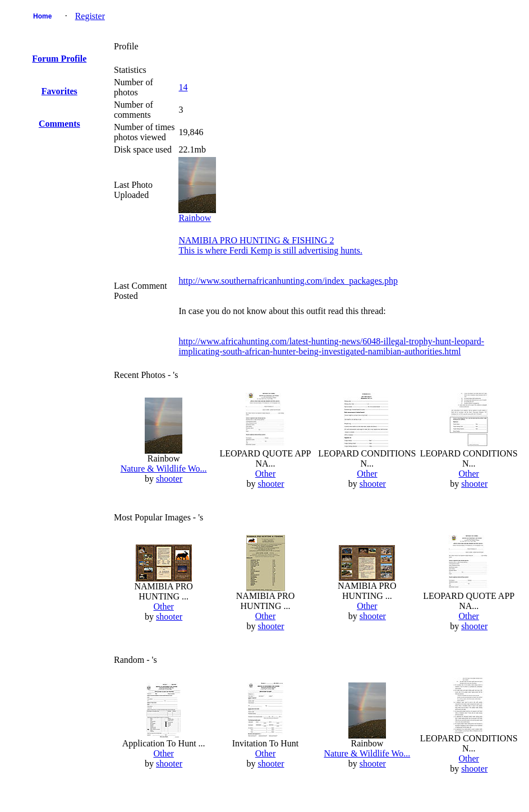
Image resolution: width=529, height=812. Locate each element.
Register (90, 16)
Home (42, 16)
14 (183, 87)
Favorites (59, 91)
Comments (59, 124)
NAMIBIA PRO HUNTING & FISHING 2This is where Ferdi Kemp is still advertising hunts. (270, 245)
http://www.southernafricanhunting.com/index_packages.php (288, 281)
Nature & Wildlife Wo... (164, 469)
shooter (169, 479)
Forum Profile (59, 59)
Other (265, 474)
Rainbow (195, 218)
